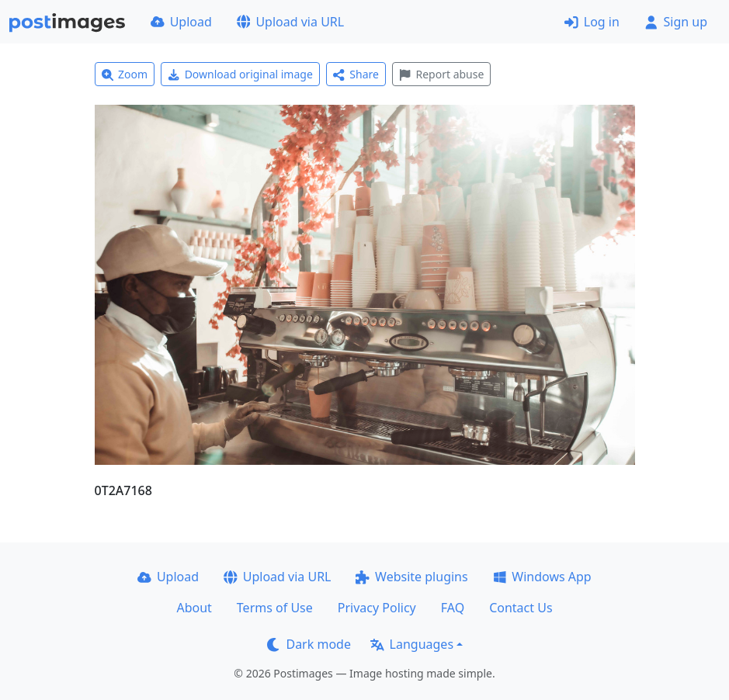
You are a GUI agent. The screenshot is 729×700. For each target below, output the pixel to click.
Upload (181, 22)
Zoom (125, 74)
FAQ (453, 608)
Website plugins (411, 577)
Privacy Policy (377, 608)
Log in (592, 22)
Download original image (240, 74)
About (194, 608)
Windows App (542, 577)
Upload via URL (290, 22)
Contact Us (521, 608)
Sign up (676, 22)
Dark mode (309, 644)
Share (356, 74)
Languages (412, 644)
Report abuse (441, 74)
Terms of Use (275, 608)
